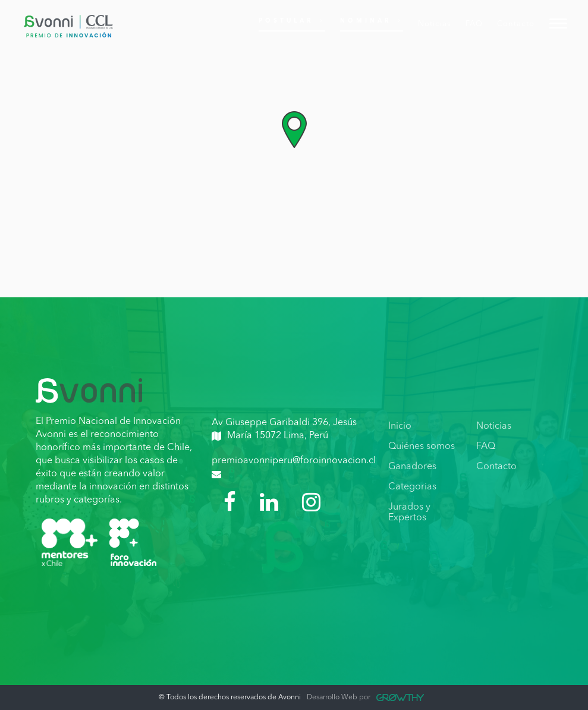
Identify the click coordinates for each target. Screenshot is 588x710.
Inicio (400, 426)
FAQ (486, 447)
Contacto (496, 467)
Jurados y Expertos (409, 513)
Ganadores (412, 467)
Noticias (494, 426)
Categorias (412, 487)
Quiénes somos (422, 447)
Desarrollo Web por (365, 698)
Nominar (372, 21)
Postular (292, 21)
